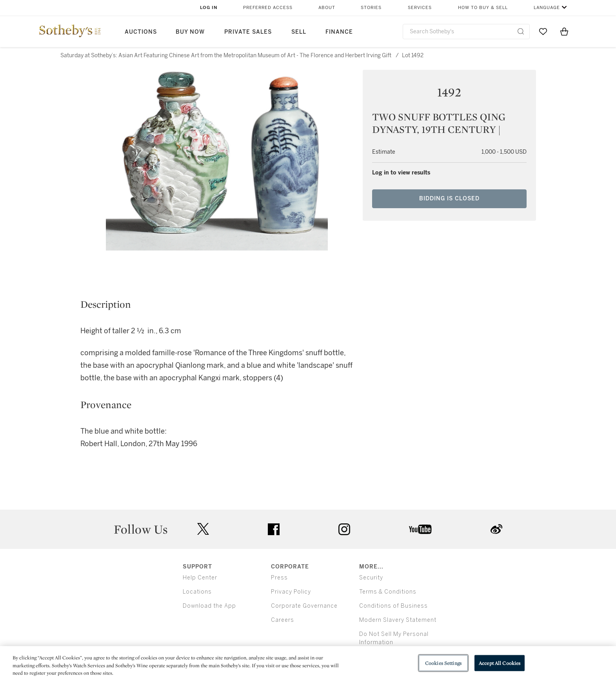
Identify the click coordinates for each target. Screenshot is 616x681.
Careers (283, 620)
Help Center (200, 578)
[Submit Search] (521, 31)
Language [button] (547, 8)
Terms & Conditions (388, 592)
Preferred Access (268, 8)
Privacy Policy (291, 592)
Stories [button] (371, 8)
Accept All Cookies (500, 663)
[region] (308, 664)
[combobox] (466, 32)
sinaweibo (496, 529)
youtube (420, 529)
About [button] (327, 8)
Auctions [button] (141, 32)
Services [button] (420, 8)
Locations (197, 592)
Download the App (209, 606)
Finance (339, 32)
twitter (203, 529)
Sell (299, 32)
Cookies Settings (443, 663)
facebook (274, 529)
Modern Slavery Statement (398, 620)
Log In (209, 8)
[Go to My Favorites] (543, 31)
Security (371, 578)
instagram (344, 529)
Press (279, 578)
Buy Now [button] (190, 32)
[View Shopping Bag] (564, 31)
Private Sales (248, 32)
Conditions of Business (393, 606)
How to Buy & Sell (483, 8)
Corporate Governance (304, 606)
